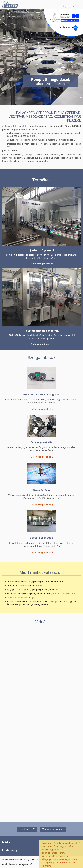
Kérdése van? (27, 829)
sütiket (65, 843)
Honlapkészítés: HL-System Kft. (18, 865)
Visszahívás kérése (53, 829)
